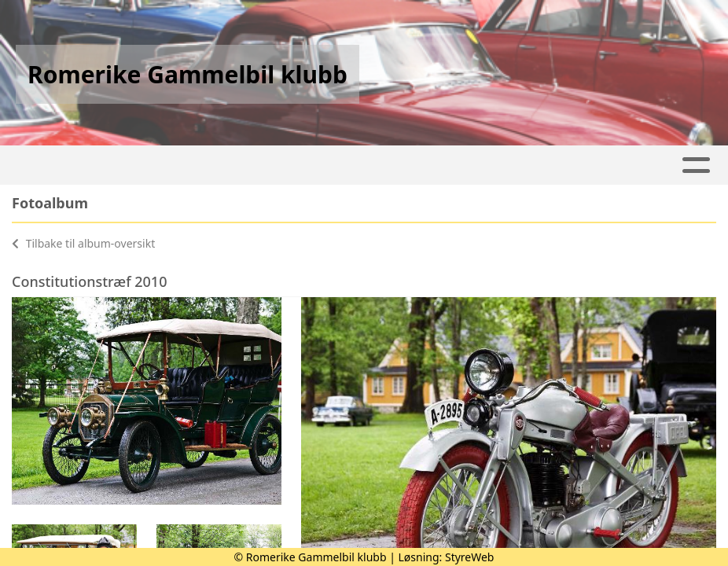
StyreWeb (470, 557)
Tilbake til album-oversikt (83, 243)
